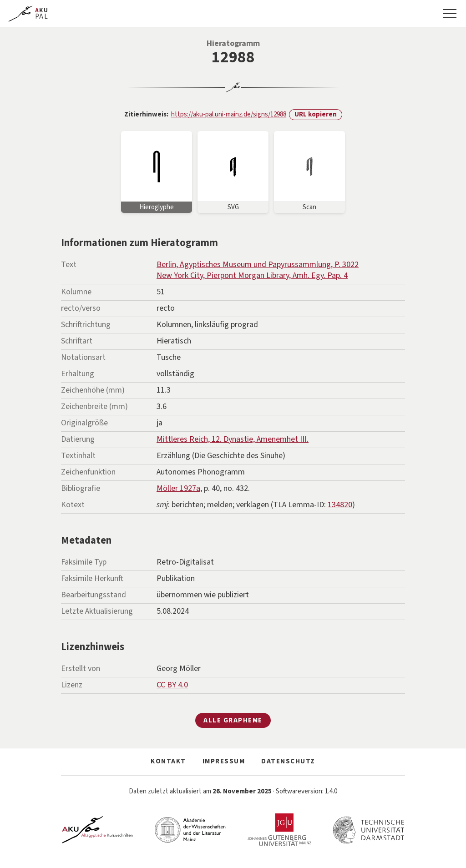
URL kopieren (316, 114)
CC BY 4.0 (172, 685)
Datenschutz (288, 761)
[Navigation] (450, 14)
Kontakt (168, 761)
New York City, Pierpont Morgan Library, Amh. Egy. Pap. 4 (252, 275)
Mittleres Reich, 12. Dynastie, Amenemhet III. (233, 439)
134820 (340, 505)
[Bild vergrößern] (157, 172)
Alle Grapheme (233, 720)
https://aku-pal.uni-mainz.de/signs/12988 (229, 114)
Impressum (224, 761)
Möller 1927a (178, 488)
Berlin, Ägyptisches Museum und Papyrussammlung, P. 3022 (258, 265)
